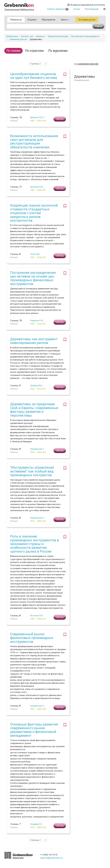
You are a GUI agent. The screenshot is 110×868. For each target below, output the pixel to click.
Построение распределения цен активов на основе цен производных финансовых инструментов (33, 278)
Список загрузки (58, 9)
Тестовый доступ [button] (87, 20)
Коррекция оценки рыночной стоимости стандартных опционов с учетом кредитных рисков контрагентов (34, 213)
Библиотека (12, 36)
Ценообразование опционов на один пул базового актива (34, 76)
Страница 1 (35, 64)
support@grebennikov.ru (51, 858)
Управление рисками (58, 36)
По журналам (58, 51)
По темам (13, 51)
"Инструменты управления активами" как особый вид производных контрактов (32, 471)
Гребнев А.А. (36, 386)
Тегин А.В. (35, 254)
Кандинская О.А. (38, 449)
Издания (32, 20)
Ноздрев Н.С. (36, 824)
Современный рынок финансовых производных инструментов (32, 638)
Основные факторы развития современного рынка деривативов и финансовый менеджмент (34, 730)
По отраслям (34, 51)
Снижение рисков (18, 39)
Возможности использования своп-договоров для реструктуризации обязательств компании (34, 142)
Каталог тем (27, 36)
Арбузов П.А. (36, 117)
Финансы (40, 36)
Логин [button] (77, 9)
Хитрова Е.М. (36, 187)
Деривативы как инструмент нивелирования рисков (34, 341)
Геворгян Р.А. (37, 321)
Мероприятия (49, 20)
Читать (60, 119)
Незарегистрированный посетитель (86, 5)
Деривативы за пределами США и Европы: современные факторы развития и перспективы (34, 410)
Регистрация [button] (92, 9)
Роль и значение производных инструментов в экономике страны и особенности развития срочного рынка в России (35, 544)
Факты (65, 20)
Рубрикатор (16, 20)
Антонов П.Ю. (37, 616)
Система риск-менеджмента (85, 36)
